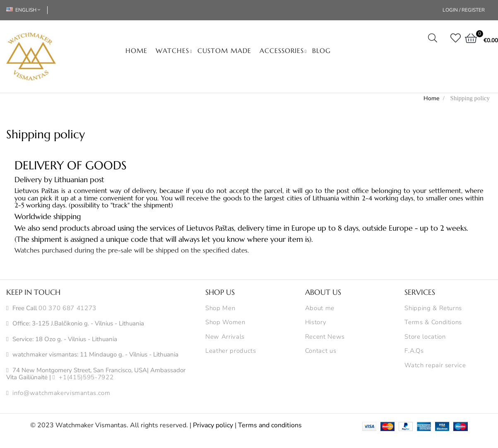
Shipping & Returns (433, 308)
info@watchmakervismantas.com (61, 393)
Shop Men (220, 308)
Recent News (325, 337)
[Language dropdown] (27, 10)
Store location (425, 337)
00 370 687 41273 (67, 308)
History (316, 323)
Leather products (231, 351)
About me (320, 308)
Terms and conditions (270, 425)
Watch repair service (435, 366)
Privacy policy (213, 425)
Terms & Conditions (433, 323)
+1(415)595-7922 (86, 378)
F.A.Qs (414, 351)
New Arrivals (225, 337)
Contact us (321, 351)
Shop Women (225, 323)
